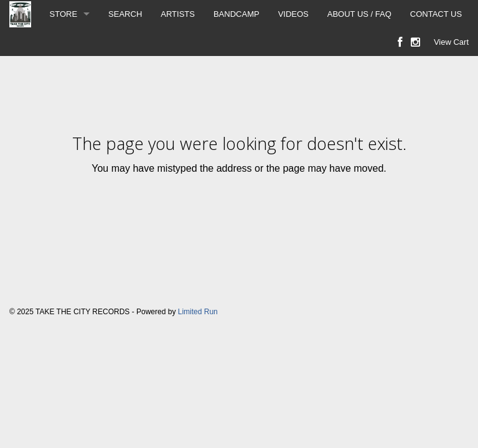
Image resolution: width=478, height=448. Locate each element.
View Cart (451, 42)
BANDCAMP (237, 14)
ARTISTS (178, 14)
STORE (64, 14)
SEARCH (125, 14)
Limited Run (198, 312)
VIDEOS (293, 14)
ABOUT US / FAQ (359, 14)
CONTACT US (436, 14)
